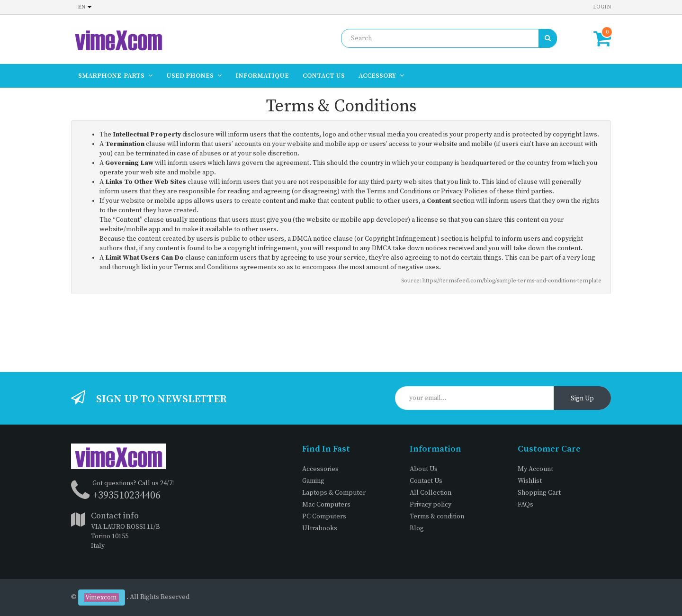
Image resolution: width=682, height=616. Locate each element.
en (85, 7)
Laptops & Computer (334, 493)
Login (602, 7)
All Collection (431, 493)
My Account (535, 469)
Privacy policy (431, 505)
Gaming (313, 481)
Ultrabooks (320, 528)
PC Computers (324, 516)
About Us (424, 469)
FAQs (525, 505)
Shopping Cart (539, 493)
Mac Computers (326, 505)
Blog (417, 528)
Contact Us (426, 481)
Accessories (320, 469)
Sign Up (582, 399)
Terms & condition (437, 516)
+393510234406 (126, 495)
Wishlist (530, 481)
